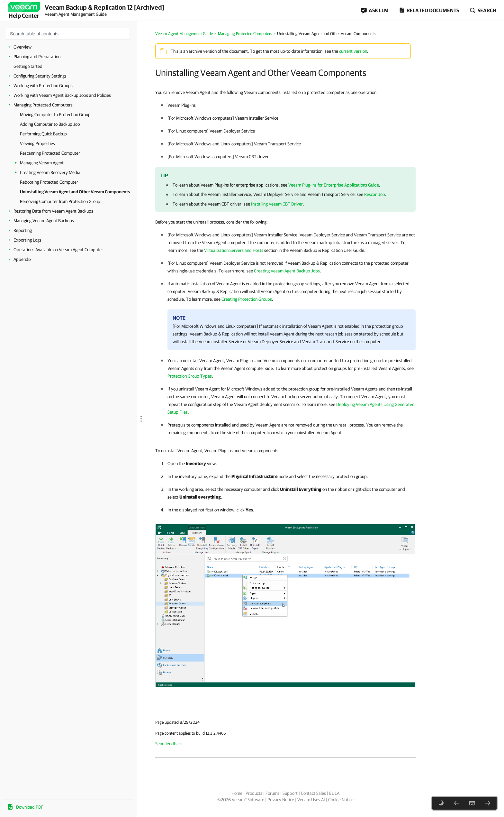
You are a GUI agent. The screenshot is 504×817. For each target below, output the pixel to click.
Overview (22, 47)
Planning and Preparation (37, 57)
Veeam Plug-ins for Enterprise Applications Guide (334, 185)
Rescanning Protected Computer (50, 153)
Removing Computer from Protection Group (60, 201)
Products (254, 793)
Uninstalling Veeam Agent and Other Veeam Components (75, 192)
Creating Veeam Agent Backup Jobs (287, 271)
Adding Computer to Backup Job (50, 124)
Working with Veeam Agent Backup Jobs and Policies (62, 95)
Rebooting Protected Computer (49, 182)
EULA (334, 793)
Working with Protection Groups (43, 86)
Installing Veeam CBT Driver (277, 204)
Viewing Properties (37, 143)
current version (353, 51)
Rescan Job (375, 194)
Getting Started (28, 66)
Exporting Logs (27, 240)
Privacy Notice (281, 800)
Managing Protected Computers (43, 105)
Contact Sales (313, 793)
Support (290, 793)
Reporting (23, 230)
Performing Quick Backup (43, 134)
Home (237, 793)
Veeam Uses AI (311, 800)
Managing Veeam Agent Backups (44, 221)
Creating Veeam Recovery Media (50, 172)
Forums (272, 793)
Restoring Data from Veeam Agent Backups (53, 211)
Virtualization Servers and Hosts (234, 250)
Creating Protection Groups (247, 299)
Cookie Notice (341, 800)
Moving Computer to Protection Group (55, 115)
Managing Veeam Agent (42, 163)
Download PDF (30, 807)
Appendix (22, 259)
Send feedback (169, 744)
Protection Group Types (190, 376)
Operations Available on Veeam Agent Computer (58, 250)
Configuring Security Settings (40, 76)
